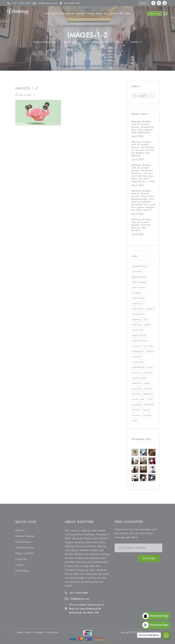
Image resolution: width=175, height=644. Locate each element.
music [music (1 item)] (150, 367)
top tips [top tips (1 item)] (136, 410)
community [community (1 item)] (138, 304)
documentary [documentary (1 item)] (139, 314)
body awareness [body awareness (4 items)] (140, 282)
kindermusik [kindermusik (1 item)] (138, 351)
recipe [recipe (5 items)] (135, 399)
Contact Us (21, 559)
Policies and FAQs (25, 553)
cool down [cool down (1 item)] (138, 309)
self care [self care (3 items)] (137, 405)
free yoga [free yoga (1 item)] (137, 325)
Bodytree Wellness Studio (45, 42)
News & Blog (70, 42)
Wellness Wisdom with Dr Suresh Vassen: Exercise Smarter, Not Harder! (141, 225)
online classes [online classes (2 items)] (139, 378)
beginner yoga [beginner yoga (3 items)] (139, 277)
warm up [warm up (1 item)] (146, 410)
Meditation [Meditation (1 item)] (137, 357)
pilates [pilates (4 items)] (147, 383)
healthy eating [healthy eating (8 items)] (139, 336)
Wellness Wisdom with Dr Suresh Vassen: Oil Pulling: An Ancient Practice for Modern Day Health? (143, 149)
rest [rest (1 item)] (142, 399)
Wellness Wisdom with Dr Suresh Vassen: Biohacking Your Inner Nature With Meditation (143, 127)
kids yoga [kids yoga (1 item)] (148, 346)
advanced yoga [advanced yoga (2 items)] (140, 266)
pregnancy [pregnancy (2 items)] (148, 394)
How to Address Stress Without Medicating (103, 42)
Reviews (144, 3)
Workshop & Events (25, 548)
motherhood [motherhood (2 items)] (139, 367)
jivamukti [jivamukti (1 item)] (137, 346)
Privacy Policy (52, 632)
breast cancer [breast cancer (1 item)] (139, 288)
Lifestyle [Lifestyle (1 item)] (150, 351)
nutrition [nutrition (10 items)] (148, 373)
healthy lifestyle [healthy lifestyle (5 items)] (140, 341)
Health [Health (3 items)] (147, 325)
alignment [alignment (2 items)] (137, 272)
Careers (19, 565)
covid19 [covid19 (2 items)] (150, 309)
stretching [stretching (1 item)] (149, 405)
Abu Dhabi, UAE (72, 3)
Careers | (20, 632)
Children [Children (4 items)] (136, 293)
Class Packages (23, 542)
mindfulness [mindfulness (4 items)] (138, 362)
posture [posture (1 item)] (148, 389)
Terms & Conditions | (36, 632)
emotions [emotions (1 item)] (137, 320)
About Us (20, 530)
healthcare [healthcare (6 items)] (137, 330)
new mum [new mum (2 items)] (137, 373)
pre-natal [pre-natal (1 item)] (136, 394)
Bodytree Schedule (25, 536)
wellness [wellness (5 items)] (136, 415)
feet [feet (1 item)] (146, 320)
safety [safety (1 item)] (150, 399)
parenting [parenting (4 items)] (137, 383)
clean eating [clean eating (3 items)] (138, 298)
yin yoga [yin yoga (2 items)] (147, 415)
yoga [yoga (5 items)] (135, 421)
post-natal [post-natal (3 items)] (137, 389)
